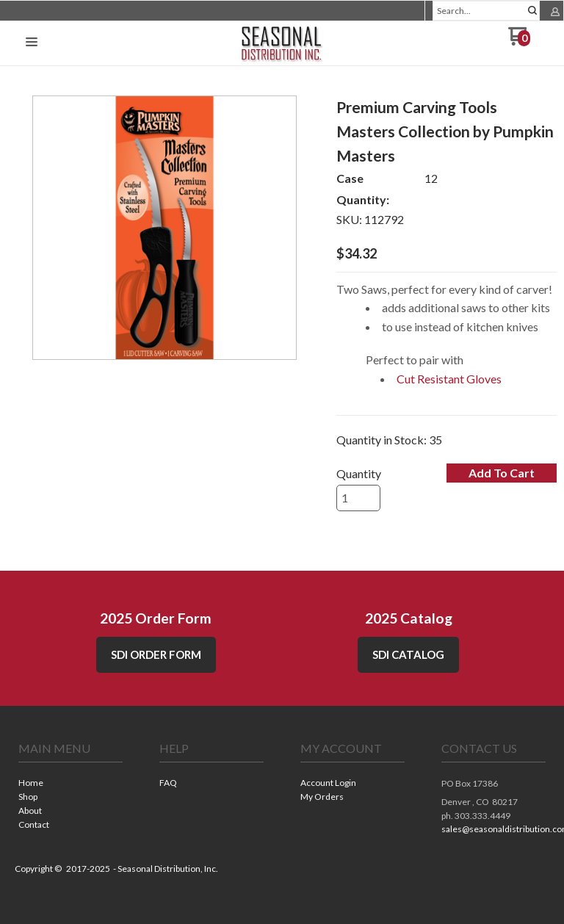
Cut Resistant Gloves (449, 379)
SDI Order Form (156, 654)
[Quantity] (358, 498)
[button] (32, 43)
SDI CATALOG (408, 654)
